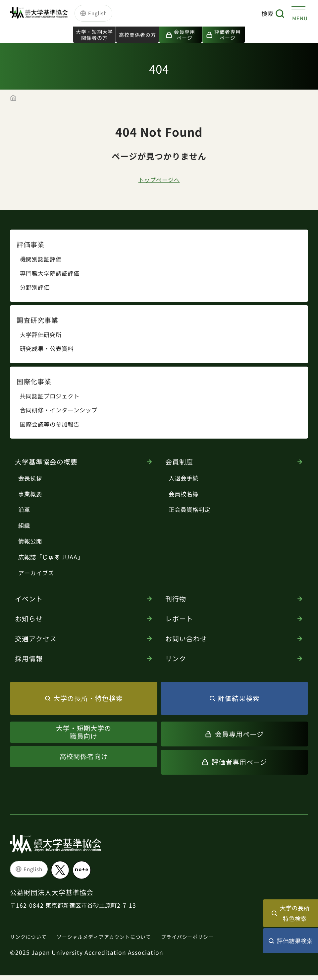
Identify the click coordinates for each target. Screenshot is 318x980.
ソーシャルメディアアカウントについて (115, 941)
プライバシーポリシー (209, 941)
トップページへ (159, 183)
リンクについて (31, 941)
